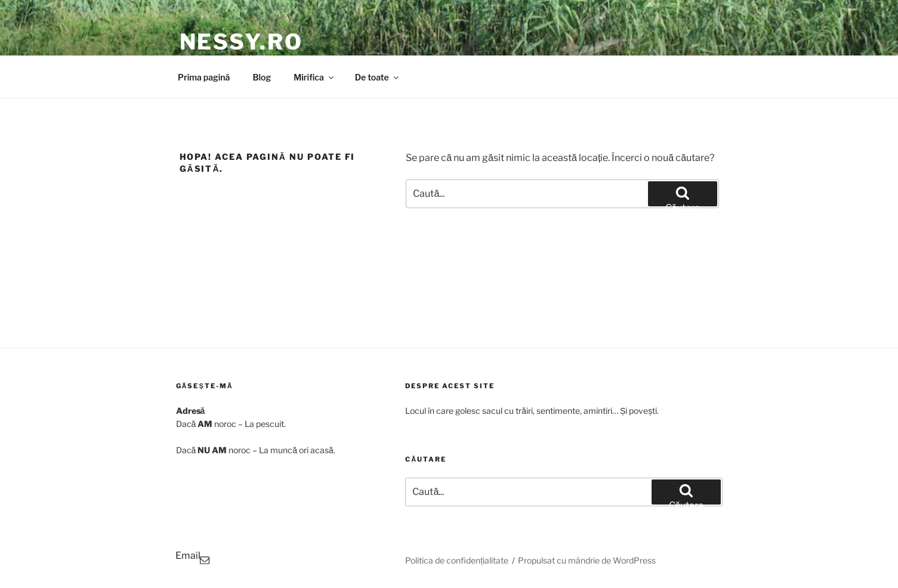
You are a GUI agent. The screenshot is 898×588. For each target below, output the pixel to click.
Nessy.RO (241, 42)
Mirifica (314, 77)
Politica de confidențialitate (457, 560)
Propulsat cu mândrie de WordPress (587, 560)
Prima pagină (204, 77)
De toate (378, 77)
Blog (262, 77)
